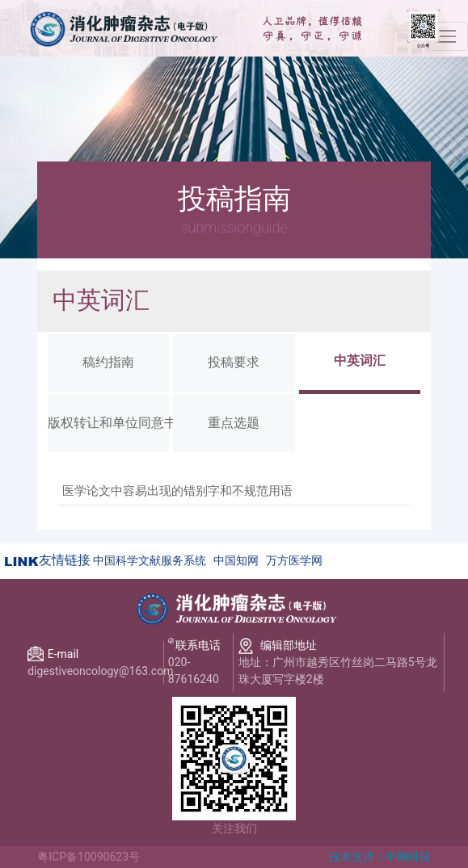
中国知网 (236, 560)
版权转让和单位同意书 (109, 423)
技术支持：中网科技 (380, 857)
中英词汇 (360, 361)
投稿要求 (234, 362)
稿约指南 (108, 362)
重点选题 (234, 423)
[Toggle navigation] (448, 36)
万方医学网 (294, 560)
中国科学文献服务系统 (150, 560)
